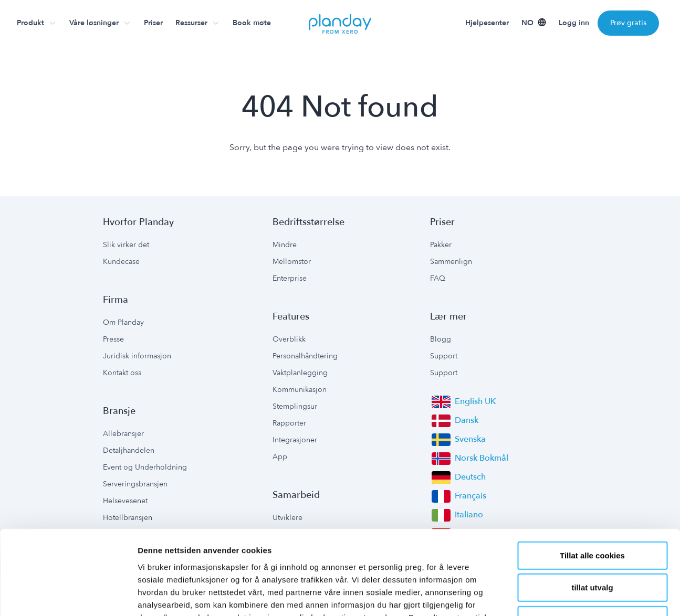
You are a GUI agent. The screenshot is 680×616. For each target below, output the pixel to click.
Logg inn (574, 23)
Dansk (467, 420)
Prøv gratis (628, 23)
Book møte (252, 23)
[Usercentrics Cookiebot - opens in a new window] (68, 596)
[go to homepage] (340, 23)
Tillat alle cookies (592, 478)
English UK (475, 401)
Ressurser (191, 23)
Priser (153, 23)
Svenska (470, 439)
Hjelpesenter (487, 23)
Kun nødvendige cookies (592, 543)
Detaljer (559, 595)
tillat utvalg (592, 511)
